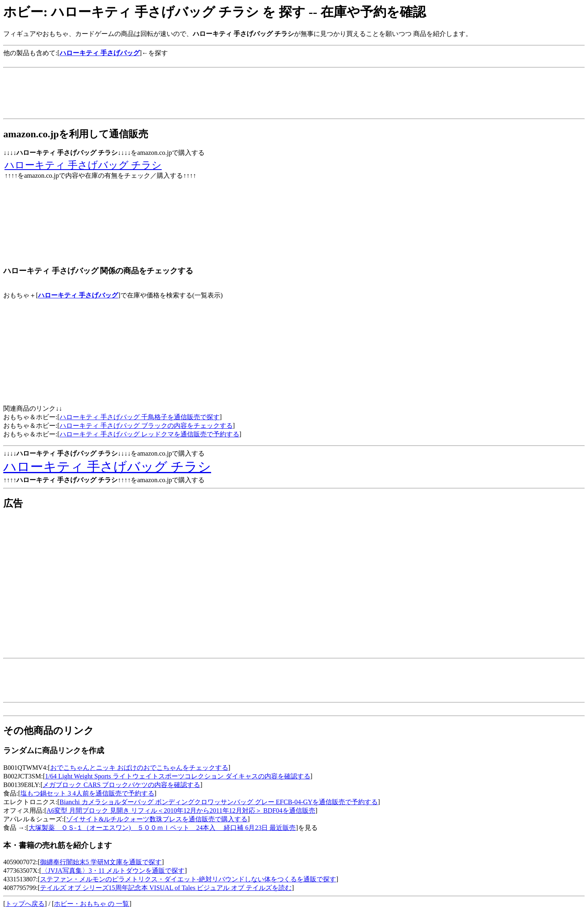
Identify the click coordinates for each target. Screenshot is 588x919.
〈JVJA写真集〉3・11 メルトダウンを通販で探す (113, 871)
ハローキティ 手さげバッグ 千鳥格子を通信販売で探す (140, 417)
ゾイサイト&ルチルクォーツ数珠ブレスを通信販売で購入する (157, 819)
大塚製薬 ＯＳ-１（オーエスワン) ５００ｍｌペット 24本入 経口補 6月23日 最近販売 (162, 828)
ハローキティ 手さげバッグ (78, 295)
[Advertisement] (152, 61)
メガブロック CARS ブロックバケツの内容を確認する (121, 785)
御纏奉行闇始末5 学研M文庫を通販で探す (101, 862)
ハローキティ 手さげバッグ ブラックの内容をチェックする (146, 426)
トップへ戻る (25, 904)
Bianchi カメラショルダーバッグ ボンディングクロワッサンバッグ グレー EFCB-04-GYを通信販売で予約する (219, 802)
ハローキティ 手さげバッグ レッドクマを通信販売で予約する (149, 434)
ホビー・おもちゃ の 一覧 (91, 904)
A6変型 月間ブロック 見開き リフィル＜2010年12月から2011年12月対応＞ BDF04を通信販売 (181, 811)
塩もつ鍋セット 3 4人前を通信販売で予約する (87, 793)
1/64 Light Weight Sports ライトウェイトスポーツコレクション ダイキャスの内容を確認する (178, 776)
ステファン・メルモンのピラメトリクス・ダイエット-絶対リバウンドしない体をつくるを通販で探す (188, 879)
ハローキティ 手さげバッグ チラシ (83, 165)
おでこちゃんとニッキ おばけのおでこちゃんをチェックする (139, 768)
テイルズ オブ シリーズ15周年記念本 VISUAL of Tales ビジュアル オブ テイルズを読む (166, 888)
